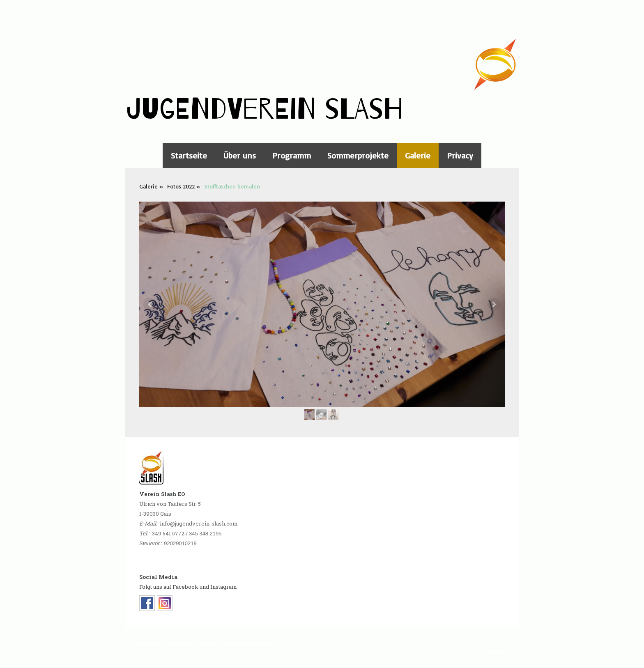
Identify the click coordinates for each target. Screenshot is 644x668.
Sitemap (205, 644)
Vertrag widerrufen (247, 644)
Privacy (460, 155)
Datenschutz (178, 644)
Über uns (240, 155)
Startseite (189, 155)
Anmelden (496, 652)
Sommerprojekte (358, 155)
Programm (292, 155)
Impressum (149, 644)
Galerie (418, 155)
